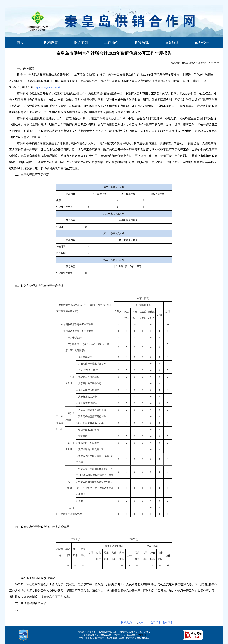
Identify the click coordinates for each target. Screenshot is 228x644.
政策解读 (172, 42)
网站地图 (142, 635)
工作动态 (111, 42)
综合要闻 (81, 42)
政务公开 (202, 42)
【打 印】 (155, 622)
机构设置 (51, 42)
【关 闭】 (167, 622)
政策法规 (142, 42)
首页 (20, 42)
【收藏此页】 (126, 622)
